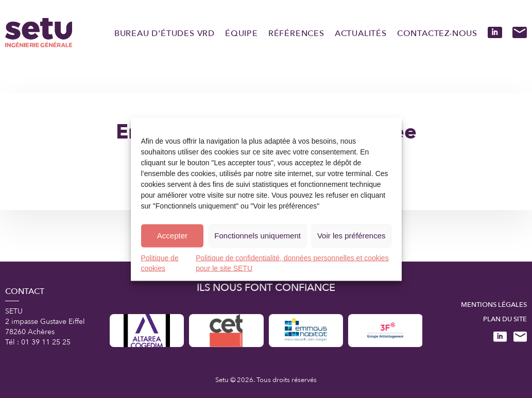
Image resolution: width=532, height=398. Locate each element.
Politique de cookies (160, 263)
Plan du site (505, 319)
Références (296, 33)
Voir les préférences (351, 236)
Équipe (242, 33)
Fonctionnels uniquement (258, 236)
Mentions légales (494, 305)
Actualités (361, 33)
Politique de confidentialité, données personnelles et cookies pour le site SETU (292, 263)
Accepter (172, 236)
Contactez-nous (437, 33)
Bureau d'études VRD (165, 33)
